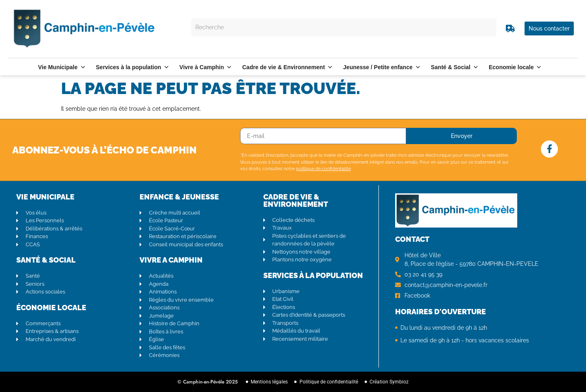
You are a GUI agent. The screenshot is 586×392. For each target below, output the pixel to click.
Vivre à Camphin (206, 67)
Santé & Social (455, 67)
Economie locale (515, 67)
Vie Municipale (62, 67)
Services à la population (133, 67)
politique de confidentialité (323, 169)
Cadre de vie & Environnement (288, 67)
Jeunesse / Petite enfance (382, 67)
